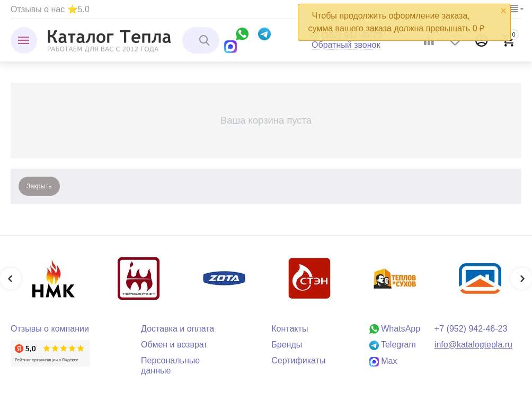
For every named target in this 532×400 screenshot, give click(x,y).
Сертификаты (298, 360)
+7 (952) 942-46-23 (471, 329)
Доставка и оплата (178, 329)
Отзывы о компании (50, 329)
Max (383, 361)
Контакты (290, 329)
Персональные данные (170, 365)
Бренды (287, 345)
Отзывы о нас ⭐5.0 (50, 9)
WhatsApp (395, 329)
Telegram (393, 345)
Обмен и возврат (174, 345)
